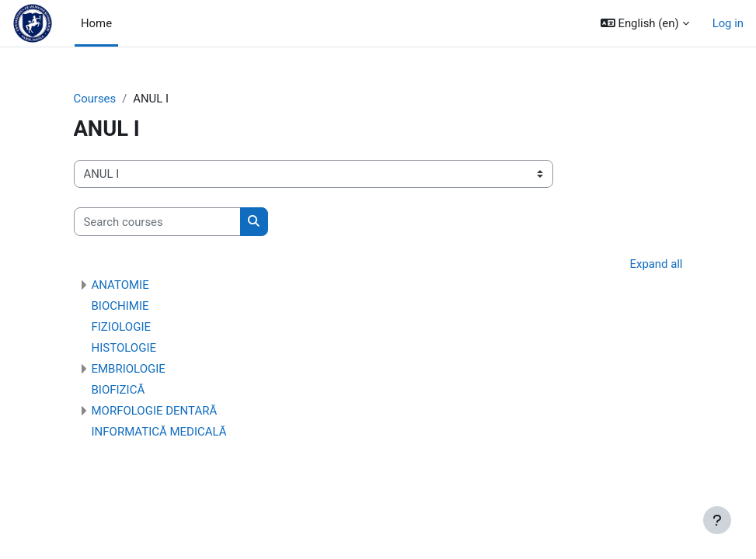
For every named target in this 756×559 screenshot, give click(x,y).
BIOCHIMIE (120, 306)
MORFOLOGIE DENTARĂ (155, 411)
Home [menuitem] (96, 23)
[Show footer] (717, 520)
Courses (95, 99)
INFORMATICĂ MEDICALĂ (159, 432)
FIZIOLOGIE (122, 327)
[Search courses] (157, 221)
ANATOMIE (120, 285)
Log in (728, 23)
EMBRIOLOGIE (129, 369)
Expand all (657, 264)
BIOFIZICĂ (118, 390)
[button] (645, 23)
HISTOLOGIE (124, 348)
